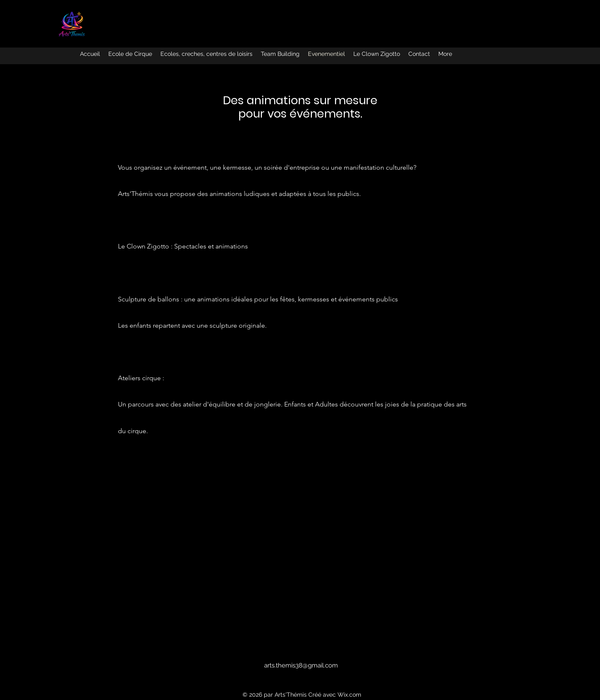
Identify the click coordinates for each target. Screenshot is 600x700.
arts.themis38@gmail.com (301, 665)
